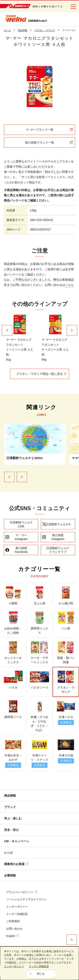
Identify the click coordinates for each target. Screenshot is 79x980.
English (13, 936)
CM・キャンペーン (17, 841)
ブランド (10, 807)
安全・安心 (11, 830)
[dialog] (39, 963)
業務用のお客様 (16, 864)
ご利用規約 (13, 921)
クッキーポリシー (17, 907)
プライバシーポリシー (22, 892)
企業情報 (10, 875)
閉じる (41, 974)
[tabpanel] (39, 87)
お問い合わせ (14, 929)
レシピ (9, 853)
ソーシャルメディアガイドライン (27, 899)
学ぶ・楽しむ (13, 818)
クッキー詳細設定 (17, 914)
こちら (69, 285)
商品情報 (10, 796)
